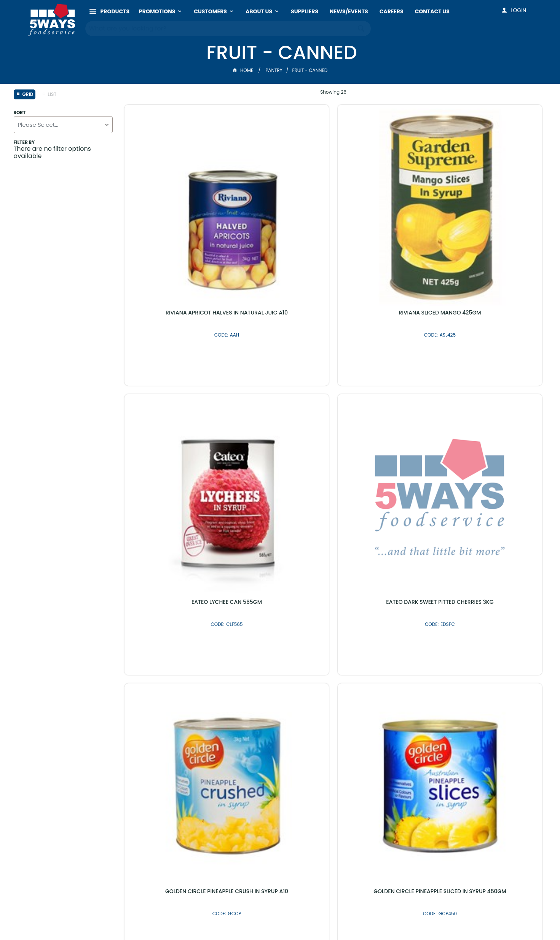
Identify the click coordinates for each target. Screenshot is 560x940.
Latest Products (239, 744)
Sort (20, 113)
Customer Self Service (248, 918)
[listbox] (63, 125)
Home (244, 70)
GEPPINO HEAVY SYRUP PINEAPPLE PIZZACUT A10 (173, 575)
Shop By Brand (321, 744)
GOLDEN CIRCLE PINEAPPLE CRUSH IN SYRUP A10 (173, 392)
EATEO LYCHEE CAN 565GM (387, 206)
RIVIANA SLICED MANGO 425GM (280, 206)
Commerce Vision (306, 918)
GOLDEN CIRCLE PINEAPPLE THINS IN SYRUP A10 (493, 392)
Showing (333, 92)
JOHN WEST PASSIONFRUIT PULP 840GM (387, 575)
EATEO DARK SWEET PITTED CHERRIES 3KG (493, 209)
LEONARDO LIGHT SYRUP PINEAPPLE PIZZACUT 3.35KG (493, 575)
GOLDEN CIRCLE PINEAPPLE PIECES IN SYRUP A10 (387, 392)
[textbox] (221, 27)
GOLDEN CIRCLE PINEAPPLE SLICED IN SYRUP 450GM (280, 392)
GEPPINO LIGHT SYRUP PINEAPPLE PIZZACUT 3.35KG (280, 575)
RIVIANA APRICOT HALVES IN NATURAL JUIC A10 (174, 209)
